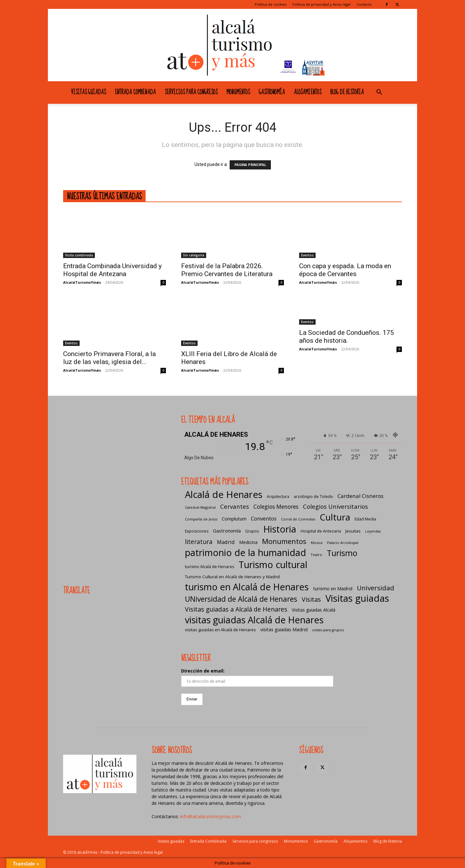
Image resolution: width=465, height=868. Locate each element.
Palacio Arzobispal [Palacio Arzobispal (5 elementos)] (343, 543)
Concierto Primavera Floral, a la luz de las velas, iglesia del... (109, 358)
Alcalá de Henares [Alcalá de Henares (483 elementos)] (224, 495)
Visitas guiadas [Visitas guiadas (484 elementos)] (357, 598)
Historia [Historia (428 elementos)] (280, 529)
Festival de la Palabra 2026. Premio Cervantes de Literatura (227, 270)
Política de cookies (271, 4)
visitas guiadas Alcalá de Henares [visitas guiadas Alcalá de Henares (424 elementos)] (254, 620)
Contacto (364, 4)
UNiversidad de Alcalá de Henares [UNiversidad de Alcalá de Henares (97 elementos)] (241, 599)
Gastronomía (272, 92)
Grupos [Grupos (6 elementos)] (252, 531)
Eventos (307, 255)
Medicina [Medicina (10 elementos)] (248, 542)
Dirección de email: (203, 671)
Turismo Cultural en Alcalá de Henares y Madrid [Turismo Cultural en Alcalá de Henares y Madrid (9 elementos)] (232, 577)
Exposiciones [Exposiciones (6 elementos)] (197, 531)
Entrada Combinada (135, 92)
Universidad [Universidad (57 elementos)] (376, 588)
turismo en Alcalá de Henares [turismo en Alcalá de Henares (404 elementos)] (247, 587)
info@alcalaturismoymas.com (211, 816)
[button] (379, 93)
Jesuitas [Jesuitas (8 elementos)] (353, 531)
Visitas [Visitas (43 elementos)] (311, 599)
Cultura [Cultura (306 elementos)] (335, 517)
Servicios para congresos (191, 92)
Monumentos (238, 92)
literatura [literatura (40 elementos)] (199, 542)
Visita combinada (79, 255)
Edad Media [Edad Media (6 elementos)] (365, 519)
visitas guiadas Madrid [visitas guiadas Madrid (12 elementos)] (284, 629)
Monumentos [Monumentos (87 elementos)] (284, 541)
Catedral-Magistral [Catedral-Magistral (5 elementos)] (200, 507)
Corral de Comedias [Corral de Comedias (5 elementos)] (298, 519)
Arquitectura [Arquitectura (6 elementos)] (278, 497)
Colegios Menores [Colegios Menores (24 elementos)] (276, 507)
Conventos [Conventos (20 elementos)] (264, 518)
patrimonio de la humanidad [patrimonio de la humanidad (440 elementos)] (246, 552)
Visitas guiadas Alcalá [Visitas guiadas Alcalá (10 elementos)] (314, 610)
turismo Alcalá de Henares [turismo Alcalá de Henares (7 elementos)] (210, 567)
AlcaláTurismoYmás (82, 282)
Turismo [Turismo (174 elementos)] (342, 553)
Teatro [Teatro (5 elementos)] (316, 555)
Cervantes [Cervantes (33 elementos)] (235, 506)
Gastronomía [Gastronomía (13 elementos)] (227, 531)
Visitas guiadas (88, 92)
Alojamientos (308, 92)
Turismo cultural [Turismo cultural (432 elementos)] (273, 564)
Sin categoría (194, 255)
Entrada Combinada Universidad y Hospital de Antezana (112, 270)
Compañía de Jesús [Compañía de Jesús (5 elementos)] (201, 519)
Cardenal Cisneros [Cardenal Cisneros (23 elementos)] (360, 496)
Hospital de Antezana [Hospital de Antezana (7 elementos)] (321, 531)
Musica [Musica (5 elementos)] (317, 543)
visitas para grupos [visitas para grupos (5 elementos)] (328, 630)
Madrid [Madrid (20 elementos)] (226, 542)
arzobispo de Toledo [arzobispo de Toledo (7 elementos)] (313, 497)
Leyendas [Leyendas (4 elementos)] (373, 531)
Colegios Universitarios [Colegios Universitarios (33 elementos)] (335, 506)
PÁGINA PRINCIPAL (250, 165)
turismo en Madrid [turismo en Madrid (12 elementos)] (333, 588)
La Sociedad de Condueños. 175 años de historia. (347, 337)
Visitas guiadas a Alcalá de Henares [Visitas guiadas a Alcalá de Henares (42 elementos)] (236, 609)
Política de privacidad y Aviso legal (321, 4)
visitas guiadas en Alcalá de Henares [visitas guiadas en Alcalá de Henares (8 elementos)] (220, 630)
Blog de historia (347, 92)
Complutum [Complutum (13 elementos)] (234, 519)
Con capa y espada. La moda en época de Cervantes (345, 270)
